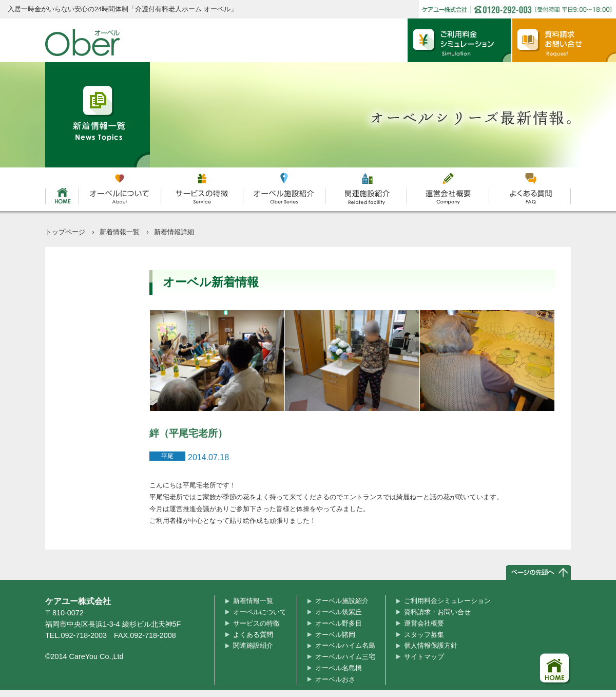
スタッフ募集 (424, 635)
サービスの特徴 (256, 623)
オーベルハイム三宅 (345, 657)
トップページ (65, 232)
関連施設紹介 (253, 645)
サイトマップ (424, 657)
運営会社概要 (424, 623)
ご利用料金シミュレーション (447, 601)
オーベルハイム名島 (345, 645)
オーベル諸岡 (335, 635)
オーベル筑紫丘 (339, 612)
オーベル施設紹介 (342, 601)
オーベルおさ (335, 679)
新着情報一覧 (120, 232)
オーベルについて (260, 612)
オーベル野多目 (339, 623)
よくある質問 (253, 635)
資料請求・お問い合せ (437, 612)
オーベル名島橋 (339, 668)
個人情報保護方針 (431, 645)
